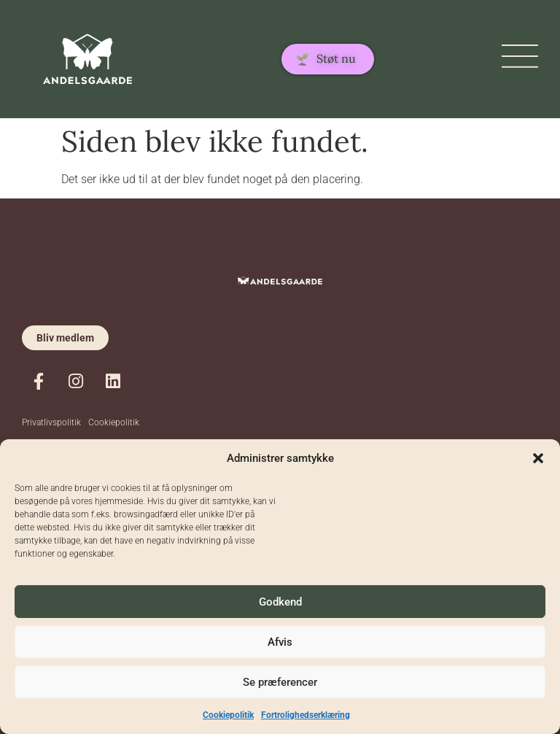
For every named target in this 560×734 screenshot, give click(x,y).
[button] (538, 458)
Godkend (280, 602)
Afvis (280, 642)
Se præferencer (280, 682)
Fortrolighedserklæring (306, 715)
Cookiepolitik (228, 715)
